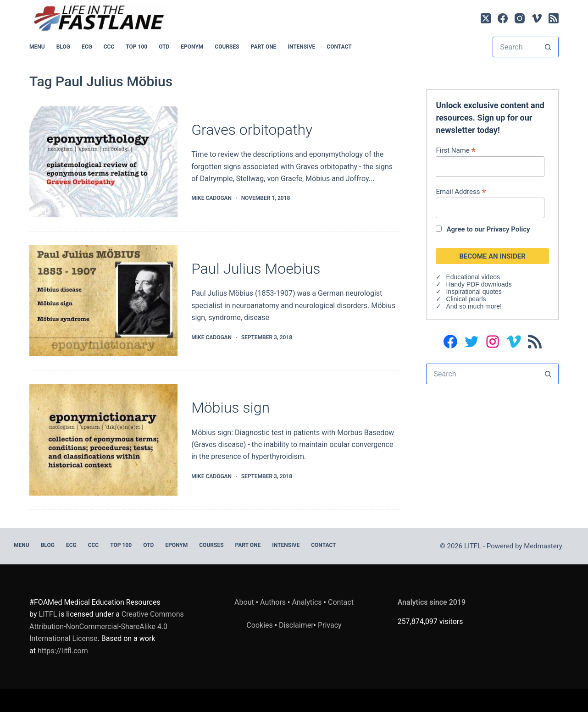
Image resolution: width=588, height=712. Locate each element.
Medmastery (543, 546)
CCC (109, 47)
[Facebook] (503, 18)
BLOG (63, 47)
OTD (164, 47)
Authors (273, 602)
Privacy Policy (508, 229)
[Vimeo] (537, 18)
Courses (227, 47)
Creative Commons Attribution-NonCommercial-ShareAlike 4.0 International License (107, 626)
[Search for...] (515, 47)
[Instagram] (520, 18)
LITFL (48, 614)
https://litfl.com (63, 651)
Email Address (461, 191)
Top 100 (136, 47)
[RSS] (554, 18)
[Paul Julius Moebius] (103, 301)
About (244, 602)
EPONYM (192, 47)
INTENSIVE (301, 47)
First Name (456, 150)
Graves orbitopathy (252, 130)
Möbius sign (230, 408)
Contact (339, 47)
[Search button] (548, 47)
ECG (87, 47)
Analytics (307, 602)
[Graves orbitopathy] (103, 162)
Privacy (330, 625)
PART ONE (264, 47)
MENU (37, 47)
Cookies (260, 625)
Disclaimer (296, 625)
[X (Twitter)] (486, 18)
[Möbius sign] (103, 440)
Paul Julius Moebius (256, 269)
